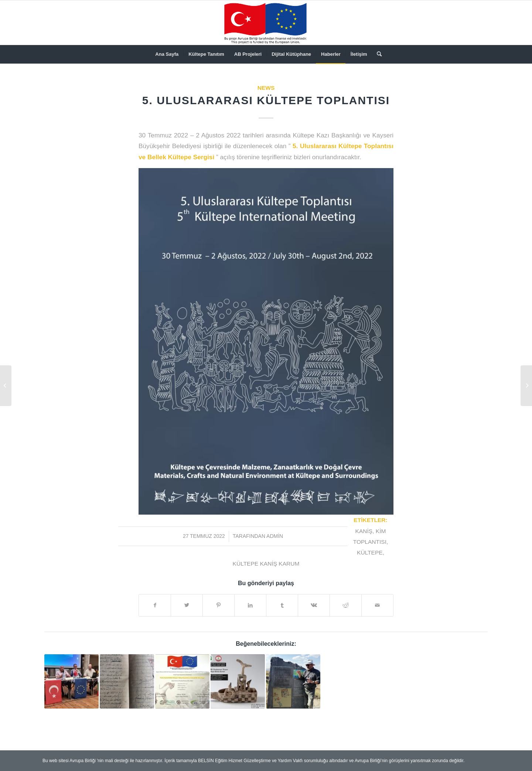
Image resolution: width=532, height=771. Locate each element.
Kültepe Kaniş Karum (266, 564)
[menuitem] (167, 54)
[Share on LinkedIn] (250, 605)
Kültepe (370, 552)
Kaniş (364, 531)
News (266, 88)
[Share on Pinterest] (219, 605)
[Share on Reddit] (346, 605)
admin (275, 536)
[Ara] (377, 54)
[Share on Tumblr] (282, 605)
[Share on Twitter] (187, 605)
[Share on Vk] (314, 605)
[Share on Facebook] (155, 605)
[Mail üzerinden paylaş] (377, 605)
